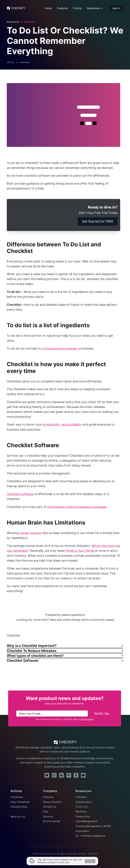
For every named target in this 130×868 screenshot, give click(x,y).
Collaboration (84, 802)
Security (48, 817)
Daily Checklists (20, 802)
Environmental (52, 821)
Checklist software (20, 494)
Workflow (81, 812)
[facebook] (76, 775)
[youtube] (83, 775)
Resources (93, 8)
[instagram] (54, 775)
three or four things (80, 551)
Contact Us (50, 807)
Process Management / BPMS (93, 826)
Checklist (30, 22)
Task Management (86, 821)
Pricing (77, 8)
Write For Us (18, 817)
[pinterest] (69, 775)
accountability (72, 424)
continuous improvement (60, 348)
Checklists (17, 797)
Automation (82, 831)
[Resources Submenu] (102, 8)
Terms (60, 858)
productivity (51, 424)
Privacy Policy (88, 719)
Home (48, 8)
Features (62, 8)
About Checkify (52, 802)
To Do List (82, 807)
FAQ (45, 812)
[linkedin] (61, 775)
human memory (30, 533)
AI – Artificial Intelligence (90, 836)
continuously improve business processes (77, 507)
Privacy (70, 858)
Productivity (83, 817)
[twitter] (47, 775)
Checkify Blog (19, 807)
